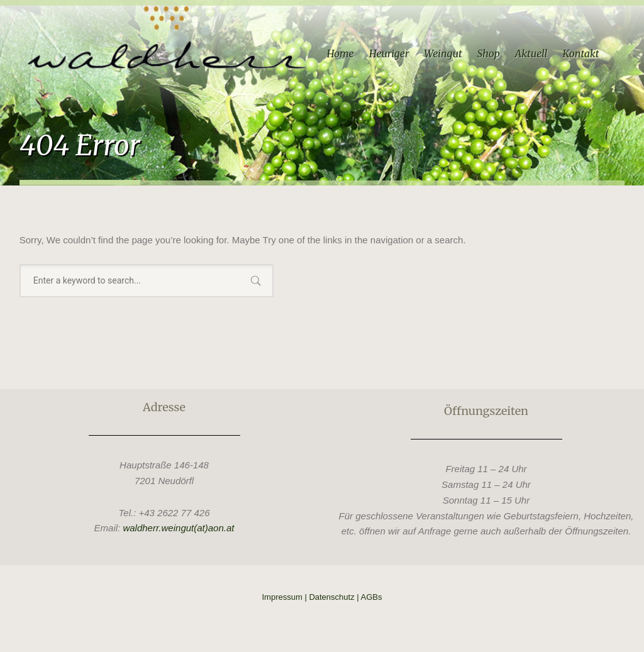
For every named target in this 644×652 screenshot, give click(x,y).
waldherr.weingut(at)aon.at (178, 528)
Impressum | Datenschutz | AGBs (322, 597)
